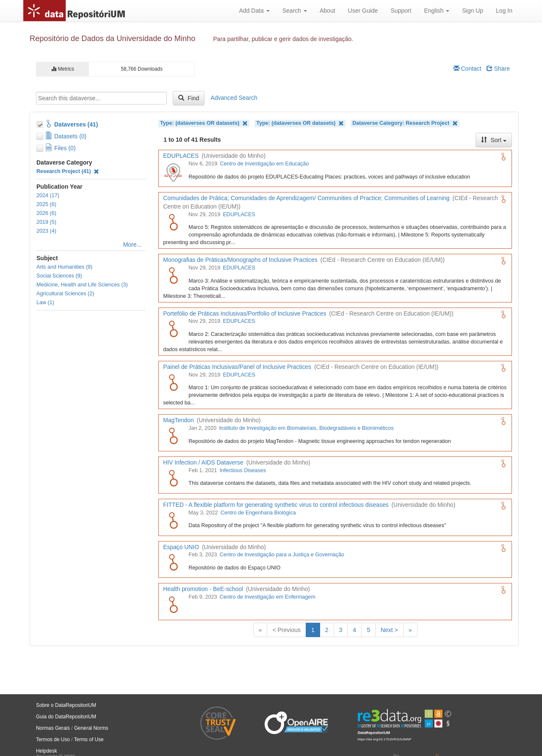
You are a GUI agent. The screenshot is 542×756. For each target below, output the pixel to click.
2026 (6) (46, 213)
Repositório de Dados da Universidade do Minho (112, 38)
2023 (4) (46, 231)
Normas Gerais (53, 728)
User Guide (363, 11)
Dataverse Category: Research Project (405, 123)
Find (189, 98)
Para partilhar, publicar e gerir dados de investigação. (283, 39)
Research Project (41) (68, 171)
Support (401, 11)
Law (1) (45, 302)
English (437, 11)
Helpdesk (47, 751)
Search (295, 11)
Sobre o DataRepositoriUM (66, 705)
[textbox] (101, 98)
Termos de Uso (53, 740)
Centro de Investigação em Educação (264, 164)
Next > (389, 630)
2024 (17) (48, 195)
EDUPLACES (239, 214)
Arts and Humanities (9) (64, 267)
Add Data (254, 11)
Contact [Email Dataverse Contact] (467, 69)
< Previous (286, 630)
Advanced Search (234, 98)
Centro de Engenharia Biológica (258, 513)
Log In (504, 11)
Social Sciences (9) (59, 276)
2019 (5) (46, 222)
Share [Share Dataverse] (498, 69)
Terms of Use (89, 740)
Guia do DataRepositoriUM (66, 717)
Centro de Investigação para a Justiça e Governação (282, 555)
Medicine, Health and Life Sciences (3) (82, 285)
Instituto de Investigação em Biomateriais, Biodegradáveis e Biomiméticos (306, 428)
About (328, 11)
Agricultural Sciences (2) (65, 294)
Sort (494, 140)
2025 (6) (46, 204)
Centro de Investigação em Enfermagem (268, 597)
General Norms (91, 728)
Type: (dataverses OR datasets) (204, 123)
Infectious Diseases (243, 470)
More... (133, 245)
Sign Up (473, 11)
